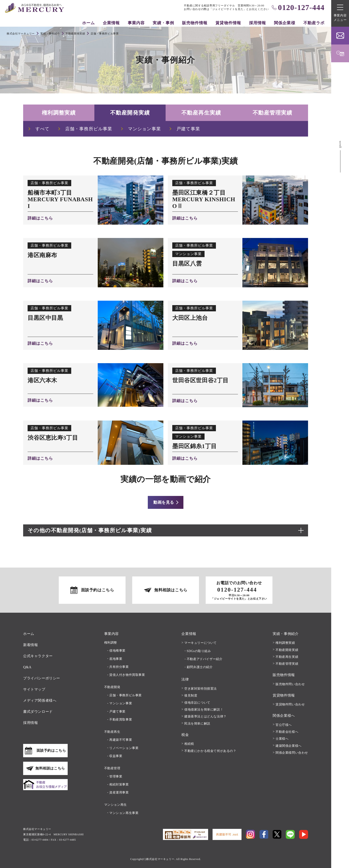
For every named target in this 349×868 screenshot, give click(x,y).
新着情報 (30, 645)
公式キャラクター (38, 656)
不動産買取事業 (121, 720)
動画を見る (164, 502)
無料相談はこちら (171, 590)
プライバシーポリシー (42, 678)
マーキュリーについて (201, 643)
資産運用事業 (119, 792)
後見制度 (191, 696)
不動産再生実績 (201, 113)
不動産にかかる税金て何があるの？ (210, 751)
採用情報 (258, 23)
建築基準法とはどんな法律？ (205, 716)
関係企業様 (285, 23)
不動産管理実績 (272, 113)
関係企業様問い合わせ (292, 753)
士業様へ (282, 739)
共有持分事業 (119, 667)
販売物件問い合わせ (290, 684)
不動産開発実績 (130, 113)
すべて (43, 129)
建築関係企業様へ (289, 746)
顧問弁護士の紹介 (200, 667)
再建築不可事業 (121, 740)
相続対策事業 (119, 784)
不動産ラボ (314, 23)
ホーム (88, 23)
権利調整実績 (59, 113)
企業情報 (111, 23)
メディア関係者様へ (40, 700)
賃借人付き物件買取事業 (127, 675)
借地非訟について (197, 703)
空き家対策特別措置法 (201, 689)
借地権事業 (117, 651)
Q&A (27, 667)
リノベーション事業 (124, 748)
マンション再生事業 (124, 813)
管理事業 (116, 776)
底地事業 (116, 659)
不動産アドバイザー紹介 (205, 659)
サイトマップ (34, 689)
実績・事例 (163, 23)
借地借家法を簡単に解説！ (204, 710)
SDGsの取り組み (199, 651)
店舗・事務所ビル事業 (126, 695)
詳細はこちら (40, 218)
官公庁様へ (284, 725)
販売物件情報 (195, 23)
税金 (185, 735)
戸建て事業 (117, 712)
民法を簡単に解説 (197, 724)
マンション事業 (121, 703)
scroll (340, 145)
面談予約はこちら (98, 590)
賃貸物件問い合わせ (290, 704)
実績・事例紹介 (286, 634)
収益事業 (116, 756)
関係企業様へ (284, 716)
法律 (185, 679)
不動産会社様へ (287, 732)
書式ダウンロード (38, 712)
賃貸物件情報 (228, 23)
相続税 (189, 744)
